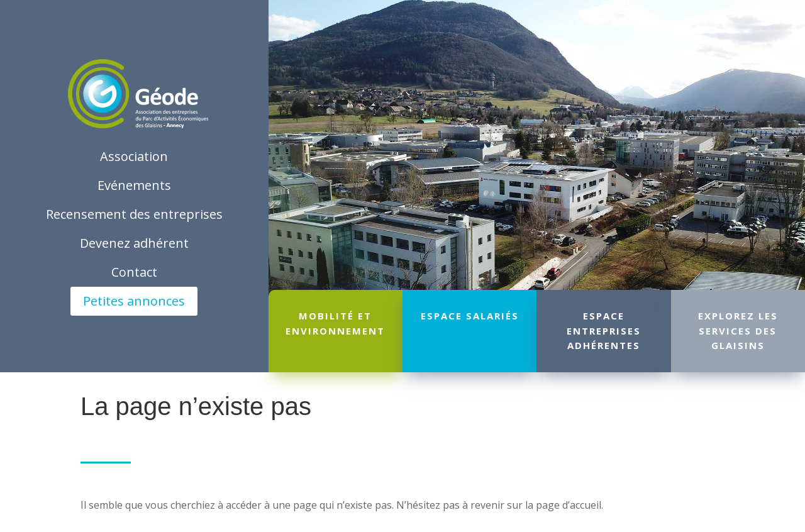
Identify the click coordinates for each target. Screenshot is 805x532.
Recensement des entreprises (134, 214)
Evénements (134, 185)
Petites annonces (134, 301)
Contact (134, 272)
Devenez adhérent (134, 243)
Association (134, 156)
